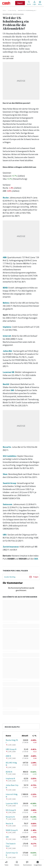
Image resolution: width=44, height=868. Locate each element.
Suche (29, 3)
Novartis (7, 447)
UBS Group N (11, 749)
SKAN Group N (12, 830)
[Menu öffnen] (40, 3)
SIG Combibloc (10, 456)
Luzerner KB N (12, 803)
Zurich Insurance (11, 547)
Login (34, 3)
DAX (36, 559)
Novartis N (10, 817)
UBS (5, 535)
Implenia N (10, 778)
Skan (5, 474)
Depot (20, 3)
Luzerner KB (8, 372)
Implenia (7, 327)
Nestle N (9, 823)
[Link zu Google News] (38, 863)
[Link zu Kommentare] (27, 863)
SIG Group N (11, 810)
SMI (12, 390)
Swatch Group (9, 483)
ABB (5, 257)
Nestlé (6, 384)
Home (4, 10)
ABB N (8, 756)
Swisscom (8, 504)
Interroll (7, 336)
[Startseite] (6, 3)
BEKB (5, 288)
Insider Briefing (12, 10)
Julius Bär (8, 351)
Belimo (6, 303)
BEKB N (9, 772)
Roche (6, 198)
